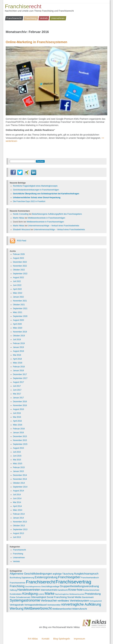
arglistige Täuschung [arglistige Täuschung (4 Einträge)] (63, 574)
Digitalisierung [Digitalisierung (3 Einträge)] (28, 578)
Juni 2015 (17, 456)
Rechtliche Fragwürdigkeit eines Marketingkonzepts (35, 186)
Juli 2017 (17, 386)
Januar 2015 (18, 471)
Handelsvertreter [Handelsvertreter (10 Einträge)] (29, 590)
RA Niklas (33, 639)
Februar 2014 (19, 514)
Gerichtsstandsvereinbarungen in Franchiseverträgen (36, 190)
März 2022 (18, 293)
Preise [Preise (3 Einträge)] (13, 597)
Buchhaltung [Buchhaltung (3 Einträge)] (15, 578)
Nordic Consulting (21, 214)
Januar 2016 (18, 433)
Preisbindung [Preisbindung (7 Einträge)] (93, 594)
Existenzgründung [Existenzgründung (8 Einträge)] (46, 577)
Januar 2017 (18, 398)
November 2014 (20, 479)
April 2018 (17, 359)
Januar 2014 (18, 518)
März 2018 (18, 363)
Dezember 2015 (20, 436)
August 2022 (18, 277)
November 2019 (20, 332)
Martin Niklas (19, 218)
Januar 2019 (18, 347)
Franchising (31, 18)
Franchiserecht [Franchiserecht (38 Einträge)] (40, 582)
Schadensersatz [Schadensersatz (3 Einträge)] (23, 597)
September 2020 (20, 316)
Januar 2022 (18, 297)
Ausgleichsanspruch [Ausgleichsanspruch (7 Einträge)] (86, 574)
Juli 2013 (17, 537)
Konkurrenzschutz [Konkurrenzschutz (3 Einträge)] (91, 590)
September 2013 (20, 529)
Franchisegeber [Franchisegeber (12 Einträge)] (69, 577)
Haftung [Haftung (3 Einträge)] (13, 590)
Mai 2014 (17, 502)
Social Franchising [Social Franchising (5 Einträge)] (57, 597)
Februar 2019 (19, 343)
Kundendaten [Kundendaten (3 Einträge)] (16, 594)
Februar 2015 (19, 467)
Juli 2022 (17, 281)
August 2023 (18, 258)
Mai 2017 (17, 394)
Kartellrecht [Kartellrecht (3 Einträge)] (63, 590)
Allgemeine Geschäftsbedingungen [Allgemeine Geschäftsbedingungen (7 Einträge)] (31, 574)
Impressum (79, 639)
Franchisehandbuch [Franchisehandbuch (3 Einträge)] (90, 578)
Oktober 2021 (19, 305)
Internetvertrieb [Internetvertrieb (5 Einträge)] (49, 590)
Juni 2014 (17, 498)
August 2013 (18, 533)
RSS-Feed (22, 241)
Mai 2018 (17, 355)
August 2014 (18, 491)
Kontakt (46, 639)
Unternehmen (58, 18)
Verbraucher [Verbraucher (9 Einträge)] (49, 600)
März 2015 (18, 464)
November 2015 (20, 440)
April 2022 (17, 289)
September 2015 (20, 444)
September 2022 (20, 274)
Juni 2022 (17, 285)
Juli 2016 (17, 413)
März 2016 (18, 425)
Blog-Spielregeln (62, 639)
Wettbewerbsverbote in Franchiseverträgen (47, 218)
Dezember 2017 (20, 374)
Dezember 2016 (20, 402)
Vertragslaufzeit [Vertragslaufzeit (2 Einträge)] (96, 601)
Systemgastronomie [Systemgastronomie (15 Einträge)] (25, 600)
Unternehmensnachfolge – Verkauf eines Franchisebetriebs (54, 226)
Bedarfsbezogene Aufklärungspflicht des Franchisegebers (57, 214)
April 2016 (17, 421)
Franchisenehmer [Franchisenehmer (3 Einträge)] (18, 583)
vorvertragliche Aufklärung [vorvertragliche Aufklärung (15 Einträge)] (81, 604)
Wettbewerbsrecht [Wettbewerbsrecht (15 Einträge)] (38, 608)
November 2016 (20, 405)
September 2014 (20, 487)
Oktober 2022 (19, 270)
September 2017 (20, 378)
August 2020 (18, 320)
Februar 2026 (19, 254)
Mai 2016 (17, 417)
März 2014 (18, 510)
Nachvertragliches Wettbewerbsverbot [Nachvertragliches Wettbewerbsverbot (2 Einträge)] (70, 594)
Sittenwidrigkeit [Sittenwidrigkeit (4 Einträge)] (39, 597)
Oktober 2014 (19, 483)
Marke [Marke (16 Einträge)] (50, 594)
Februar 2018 (19, 367)
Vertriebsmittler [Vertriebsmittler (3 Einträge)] (54, 605)
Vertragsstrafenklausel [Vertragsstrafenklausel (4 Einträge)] (35, 605)
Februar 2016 (19, 429)
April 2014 (17, 506)
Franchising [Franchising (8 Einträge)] (17, 586)
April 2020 (17, 324)
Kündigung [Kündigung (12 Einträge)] (30, 594)
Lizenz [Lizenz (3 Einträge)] (41, 594)
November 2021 (20, 301)
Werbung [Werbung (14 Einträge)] (17, 608)
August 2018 (18, 351)
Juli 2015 (17, 452)
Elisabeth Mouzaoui (22, 230)
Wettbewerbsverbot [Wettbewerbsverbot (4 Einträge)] (62, 609)
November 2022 (20, 266)
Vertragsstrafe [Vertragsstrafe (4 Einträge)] (17, 605)
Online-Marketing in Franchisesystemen (36, 42)
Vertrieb (44, 18)
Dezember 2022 (20, 262)
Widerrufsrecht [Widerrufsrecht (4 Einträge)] (80, 609)
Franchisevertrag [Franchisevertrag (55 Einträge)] (73, 582)
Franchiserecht (14, 18)
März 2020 (18, 328)
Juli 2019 (17, 340)
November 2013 (20, 522)
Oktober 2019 (19, 336)
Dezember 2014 (20, 475)
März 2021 (18, 312)
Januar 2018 (18, 371)
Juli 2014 (17, 495)
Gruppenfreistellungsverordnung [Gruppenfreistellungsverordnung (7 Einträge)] (79, 586)
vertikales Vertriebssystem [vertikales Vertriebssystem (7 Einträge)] (73, 601)
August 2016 (18, 409)
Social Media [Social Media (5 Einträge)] (74, 597)
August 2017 (18, 382)
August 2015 (18, 448)
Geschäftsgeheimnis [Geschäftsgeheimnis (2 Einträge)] (33, 586)
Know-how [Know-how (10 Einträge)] (75, 590)
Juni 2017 (17, 390)
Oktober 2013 (19, 526)
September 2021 (20, 309)
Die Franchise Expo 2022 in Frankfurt (29, 201)
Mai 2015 (17, 460)
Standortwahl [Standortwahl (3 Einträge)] (88, 597)
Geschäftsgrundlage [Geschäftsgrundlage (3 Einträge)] (50, 586)
